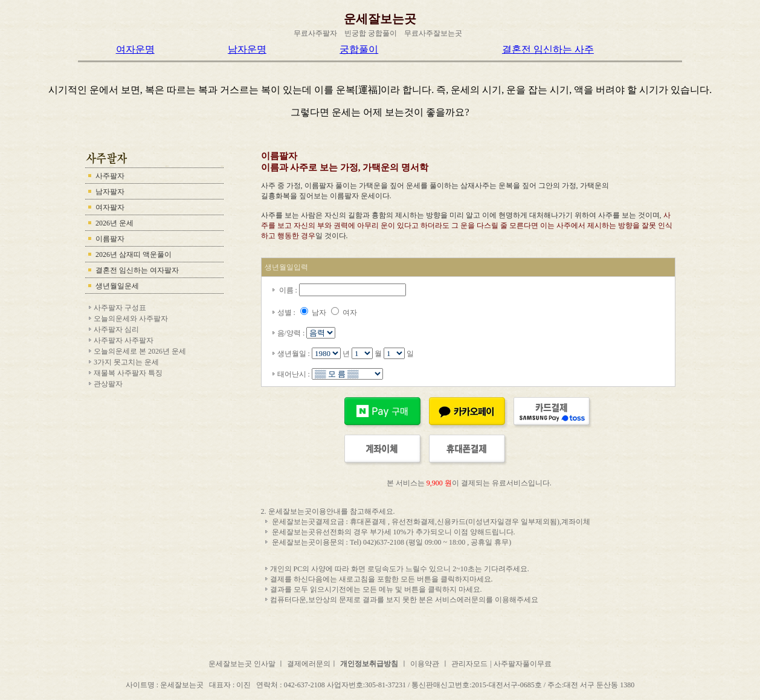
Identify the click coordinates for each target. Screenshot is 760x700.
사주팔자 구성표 (120, 308)
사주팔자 (110, 176)
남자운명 (247, 49)
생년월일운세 (117, 286)
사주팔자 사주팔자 (124, 340)
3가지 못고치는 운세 (126, 362)
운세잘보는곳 (380, 19)
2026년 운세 (114, 223)
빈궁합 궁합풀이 (371, 33)
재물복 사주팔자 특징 (128, 373)
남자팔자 (110, 192)
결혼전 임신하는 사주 (548, 49)
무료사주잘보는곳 (433, 33)
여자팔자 (110, 207)
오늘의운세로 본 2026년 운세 (140, 351)
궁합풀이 (359, 49)
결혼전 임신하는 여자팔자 (137, 270)
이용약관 (425, 664)
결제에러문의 (309, 664)
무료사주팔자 (315, 33)
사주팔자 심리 (116, 329)
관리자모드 (469, 664)
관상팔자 (108, 384)
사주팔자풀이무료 (523, 664)
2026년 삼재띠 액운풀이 (134, 254)
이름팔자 (110, 239)
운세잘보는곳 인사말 (243, 664)
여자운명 (135, 49)
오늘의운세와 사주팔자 (131, 319)
